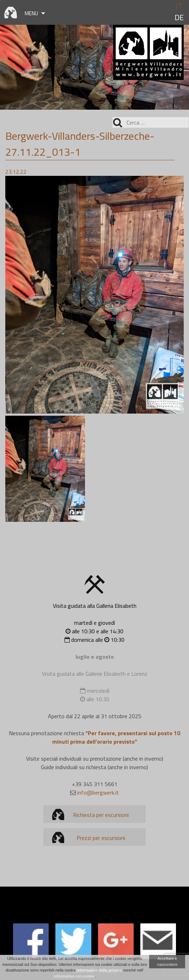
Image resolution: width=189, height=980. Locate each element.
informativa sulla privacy (99, 970)
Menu (31, 13)
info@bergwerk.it (98, 792)
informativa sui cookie (74, 976)
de (179, 18)
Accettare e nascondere (167, 961)
